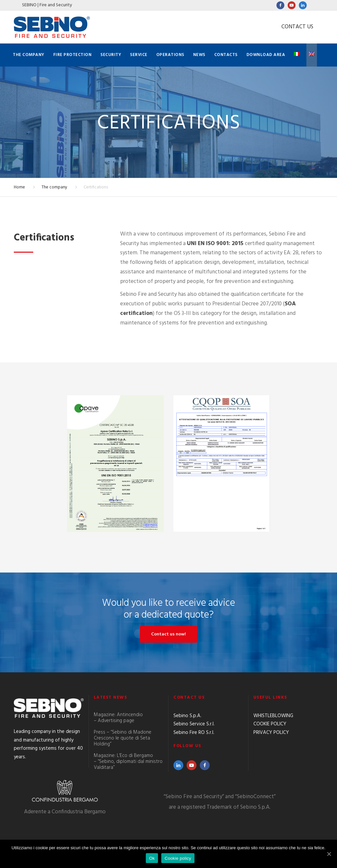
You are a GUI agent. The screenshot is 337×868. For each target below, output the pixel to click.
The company (29, 55)
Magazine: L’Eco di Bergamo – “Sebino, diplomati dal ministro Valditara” (128, 762)
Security (111, 55)
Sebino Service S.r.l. (194, 724)
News (199, 55)
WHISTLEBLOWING (273, 716)
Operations (170, 55)
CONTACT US (297, 27)
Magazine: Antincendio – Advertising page (118, 718)
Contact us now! (168, 634)
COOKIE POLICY (270, 724)
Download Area (266, 55)
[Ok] (329, 854)
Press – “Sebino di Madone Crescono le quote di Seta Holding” (123, 738)
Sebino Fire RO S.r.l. (194, 733)
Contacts (226, 55)
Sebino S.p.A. (187, 716)
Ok (152, 858)
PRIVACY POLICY (271, 733)
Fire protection (73, 55)
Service (139, 55)
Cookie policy (178, 858)
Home (19, 187)
